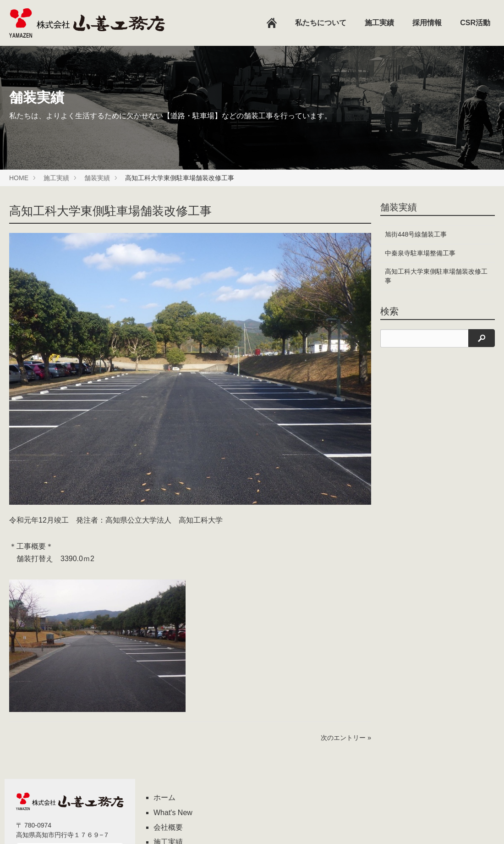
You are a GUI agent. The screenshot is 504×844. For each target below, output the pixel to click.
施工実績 (379, 23)
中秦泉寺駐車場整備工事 (420, 253)
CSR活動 (475, 23)
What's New (173, 813)
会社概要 (168, 827)
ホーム (164, 797)
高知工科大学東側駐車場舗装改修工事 (433, 276)
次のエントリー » (346, 738)
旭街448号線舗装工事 (416, 234)
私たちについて (321, 23)
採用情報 (427, 23)
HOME (19, 178)
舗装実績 (97, 178)
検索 (389, 311)
